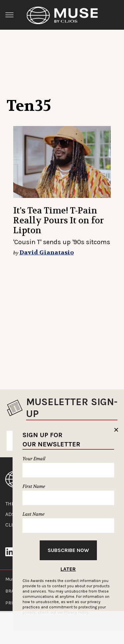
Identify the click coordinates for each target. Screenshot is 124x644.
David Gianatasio (47, 253)
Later (68, 569)
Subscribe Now (68, 550)
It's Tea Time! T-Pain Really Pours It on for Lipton (59, 221)
